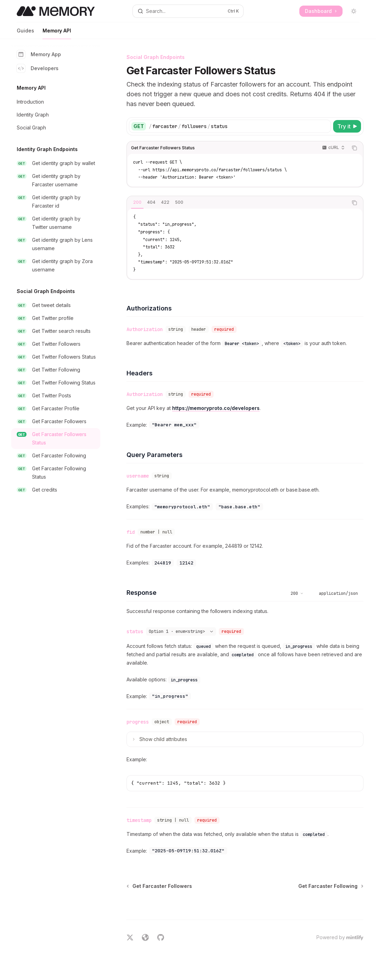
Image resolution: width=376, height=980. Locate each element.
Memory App (39, 54)
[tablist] (237, 203)
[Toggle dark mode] (354, 11)
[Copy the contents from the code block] (354, 148)
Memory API (57, 33)
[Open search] (188, 11)
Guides (25, 33)
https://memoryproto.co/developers (216, 408)
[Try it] (347, 126)
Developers (38, 68)
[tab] (137, 202)
